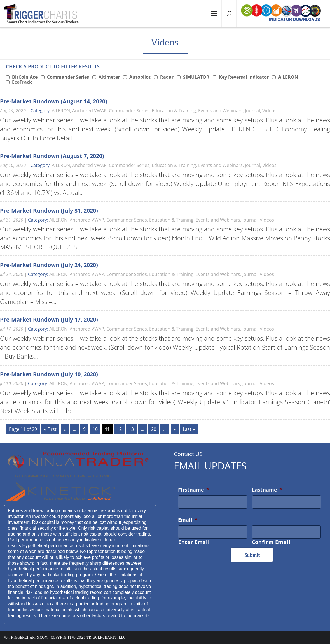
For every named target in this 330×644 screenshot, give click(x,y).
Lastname (267, 490)
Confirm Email (271, 542)
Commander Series (68, 77)
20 (154, 429)
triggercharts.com (28, 637)
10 (95, 429)
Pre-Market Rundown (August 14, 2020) (54, 101)
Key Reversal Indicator (244, 77)
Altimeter (109, 77)
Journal (252, 111)
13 (131, 429)
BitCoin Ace (25, 77)
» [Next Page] (175, 429)
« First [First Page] (50, 429)
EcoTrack (22, 82)
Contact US (188, 454)
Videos (269, 111)
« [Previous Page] (65, 429)
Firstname (194, 490)
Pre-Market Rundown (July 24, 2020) (49, 265)
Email (188, 520)
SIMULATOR (196, 77)
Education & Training (174, 111)
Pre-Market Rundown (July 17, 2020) (49, 319)
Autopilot (140, 77)
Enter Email (194, 542)
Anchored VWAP (89, 111)
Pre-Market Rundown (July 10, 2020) (49, 374)
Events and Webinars (220, 111)
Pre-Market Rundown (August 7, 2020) (52, 156)
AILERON (288, 77)
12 (119, 429)
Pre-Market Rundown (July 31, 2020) (49, 211)
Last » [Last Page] (189, 429)
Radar (167, 77)
